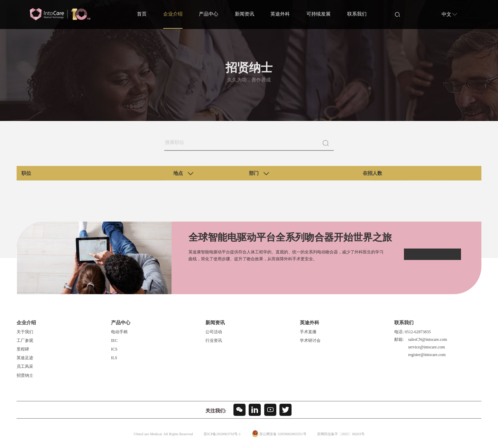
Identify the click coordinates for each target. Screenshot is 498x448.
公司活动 (214, 332)
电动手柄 (119, 332)
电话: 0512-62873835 (413, 332)
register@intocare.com (427, 354)
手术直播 (308, 332)
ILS (114, 358)
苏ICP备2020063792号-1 (219, 434)
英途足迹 (25, 358)
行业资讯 (214, 340)
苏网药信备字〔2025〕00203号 (343, 434)
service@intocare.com (426, 347)
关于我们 (25, 332)
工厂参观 (25, 340)
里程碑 (23, 349)
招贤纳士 (25, 375)
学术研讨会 (310, 340)
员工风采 (25, 366)
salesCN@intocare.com (427, 339)
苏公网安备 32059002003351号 (282, 434)
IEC (114, 340)
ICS (114, 349)
